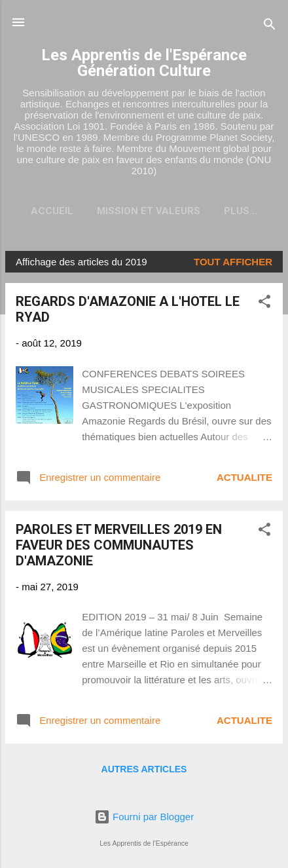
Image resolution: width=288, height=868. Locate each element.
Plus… (241, 211)
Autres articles (144, 769)
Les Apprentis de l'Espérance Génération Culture (144, 63)
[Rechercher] (270, 27)
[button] (264, 304)
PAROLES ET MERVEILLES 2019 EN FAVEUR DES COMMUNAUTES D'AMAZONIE (119, 545)
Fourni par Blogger (144, 817)
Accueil (52, 211)
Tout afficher (233, 262)
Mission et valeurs (149, 211)
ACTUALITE (244, 477)
